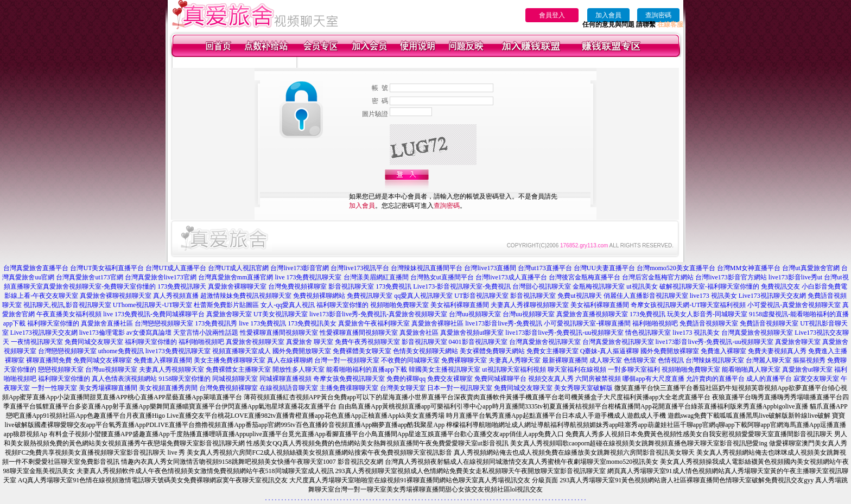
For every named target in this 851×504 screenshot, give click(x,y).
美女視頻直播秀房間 (168, 388)
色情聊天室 (640, 360)
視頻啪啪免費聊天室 (399, 305)
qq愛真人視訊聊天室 (423, 296)
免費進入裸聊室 (723, 351)
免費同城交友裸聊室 (103, 360)
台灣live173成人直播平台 (511, 277)
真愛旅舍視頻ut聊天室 (472, 333)
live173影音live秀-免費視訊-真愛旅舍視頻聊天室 (378, 314)
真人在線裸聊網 (290, 360)
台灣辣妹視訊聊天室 (715, 360)
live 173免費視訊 (262, 323)
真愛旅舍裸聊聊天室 (237, 286)
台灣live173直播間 (490, 268)
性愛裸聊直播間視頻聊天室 (279, 333)
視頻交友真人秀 (551, 379)
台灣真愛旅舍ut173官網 (89, 277)
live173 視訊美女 (713, 296)
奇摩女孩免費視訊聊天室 (349, 379)
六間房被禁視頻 (598, 379)
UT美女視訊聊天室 (281, 314)
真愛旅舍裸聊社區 (437, 323)
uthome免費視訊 (121, 351)
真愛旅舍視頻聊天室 (255, 342)
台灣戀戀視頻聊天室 (164, 323)
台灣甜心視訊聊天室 (542, 286)
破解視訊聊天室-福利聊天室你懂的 (709, 286)
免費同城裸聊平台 (500, 379)
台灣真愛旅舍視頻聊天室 (757, 333)
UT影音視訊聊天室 (481, 296)
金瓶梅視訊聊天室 (599, 286)
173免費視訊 (393, 286)
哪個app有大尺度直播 (653, 379)
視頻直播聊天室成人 (242, 351)
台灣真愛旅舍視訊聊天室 (545, 342)
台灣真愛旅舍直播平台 (36, 268)
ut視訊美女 (642, 286)
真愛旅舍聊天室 (229, 314)
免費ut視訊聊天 (579, 296)
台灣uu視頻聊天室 (475, 314)
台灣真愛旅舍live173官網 (161, 277)
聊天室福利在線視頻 (577, 369)
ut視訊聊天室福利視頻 (514, 369)
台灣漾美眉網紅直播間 (376, 277)
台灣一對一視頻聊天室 (347, 360)
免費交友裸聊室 (450, 379)
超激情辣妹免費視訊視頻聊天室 (246, 296)
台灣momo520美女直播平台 (676, 268)
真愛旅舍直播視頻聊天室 (592, 314)
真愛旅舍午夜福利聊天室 (374, 323)
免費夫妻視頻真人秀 (777, 351)
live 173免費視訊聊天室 (309, 277)
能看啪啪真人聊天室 (751, 369)
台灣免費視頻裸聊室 (297, 286)
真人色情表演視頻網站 (124, 379)
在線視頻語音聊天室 (289, 388)
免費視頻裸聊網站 (319, 296)
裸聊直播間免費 (49, 360)
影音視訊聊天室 (351, 286)
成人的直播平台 (769, 379)
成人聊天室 (606, 360)
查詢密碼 (658, 15)
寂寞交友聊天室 (816, 379)
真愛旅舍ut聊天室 (807, 369)
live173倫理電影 (102, 333)
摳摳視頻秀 (809, 360)
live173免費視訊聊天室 (178, 351)
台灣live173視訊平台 (360, 268)
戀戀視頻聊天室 (61, 369)
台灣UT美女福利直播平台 (107, 268)
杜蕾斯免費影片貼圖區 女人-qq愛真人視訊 (254, 305)
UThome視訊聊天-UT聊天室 (153, 305)
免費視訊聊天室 (370, 296)
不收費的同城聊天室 (410, 360)
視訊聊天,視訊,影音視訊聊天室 (67, 305)
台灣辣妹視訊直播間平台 (427, 268)
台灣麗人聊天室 (769, 360)
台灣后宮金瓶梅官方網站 (658, 277)
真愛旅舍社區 (419, 333)
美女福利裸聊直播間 (460, 305)
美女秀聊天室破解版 (583, 388)
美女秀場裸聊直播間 (108, 388)
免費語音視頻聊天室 (709, 323)
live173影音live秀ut (795, 277)
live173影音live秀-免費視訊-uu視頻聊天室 (564, 333)
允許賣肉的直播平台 (715, 379)
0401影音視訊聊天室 (478, 342)
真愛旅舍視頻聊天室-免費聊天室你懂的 (99, 286)
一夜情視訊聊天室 (37, 342)
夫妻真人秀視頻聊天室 (172, 369)
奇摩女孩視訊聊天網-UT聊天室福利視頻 (688, 305)
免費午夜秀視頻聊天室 (367, 342)
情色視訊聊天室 (648, 333)
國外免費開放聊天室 (302, 351)
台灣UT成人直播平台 (176, 268)
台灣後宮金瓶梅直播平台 (585, 277)
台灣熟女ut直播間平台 (442, 277)
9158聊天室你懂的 (185, 379)
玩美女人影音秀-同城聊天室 (707, 314)
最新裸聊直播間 (565, 360)
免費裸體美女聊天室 (362, 351)
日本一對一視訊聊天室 (460, 388)
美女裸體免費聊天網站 (492, 351)
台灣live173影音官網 (300, 268)
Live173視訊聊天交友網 (772, 296)
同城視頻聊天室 (235, 379)
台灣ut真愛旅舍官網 (811, 268)
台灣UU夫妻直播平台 (604, 268)
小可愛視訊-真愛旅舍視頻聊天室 (794, 305)
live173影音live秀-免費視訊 (504, 323)
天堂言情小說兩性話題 (206, 333)
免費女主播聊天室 (552, 351)
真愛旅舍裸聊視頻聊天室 (116, 296)
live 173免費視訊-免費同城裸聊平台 (154, 314)
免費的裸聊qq (406, 379)
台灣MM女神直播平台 (749, 268)
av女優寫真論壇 (149, 333)
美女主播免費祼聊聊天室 (230, 360)
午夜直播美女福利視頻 (69, 314)
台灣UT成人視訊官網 (238, 268)
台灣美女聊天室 (403, 388)
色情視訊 (671, 360)
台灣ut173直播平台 (545, 268)
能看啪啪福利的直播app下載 (367, 369)
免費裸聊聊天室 (464, 360)
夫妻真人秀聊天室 (515, 360)
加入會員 (608, 15)
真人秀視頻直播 (176, 296)
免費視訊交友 (780, 286)
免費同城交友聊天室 (94, 342)
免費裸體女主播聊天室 (238, 369)
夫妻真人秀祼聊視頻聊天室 (530, 305)
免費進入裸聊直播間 (163, 360)
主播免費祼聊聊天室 (349, 388)
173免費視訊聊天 (182, 286)
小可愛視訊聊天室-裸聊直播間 (587, 323)
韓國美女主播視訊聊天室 (444, 369)
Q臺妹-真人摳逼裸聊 (610, 351)
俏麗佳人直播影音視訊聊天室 (646, 296)
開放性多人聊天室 (299, 369)
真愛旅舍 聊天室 (310, 342)
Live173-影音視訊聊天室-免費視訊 (462, 286)
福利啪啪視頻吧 (655, 323)
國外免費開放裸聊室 (670, 351)
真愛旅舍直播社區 (107, 323)
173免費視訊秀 (216, 323)
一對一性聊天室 (54, 388)
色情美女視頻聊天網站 (426, 351)
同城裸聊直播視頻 (285, 379)
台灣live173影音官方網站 (731, 277)
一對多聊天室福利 (634, 369)
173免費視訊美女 (312, 323)
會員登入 (552, 15)
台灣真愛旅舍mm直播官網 (236, 277)
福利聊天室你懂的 (342, 305)
